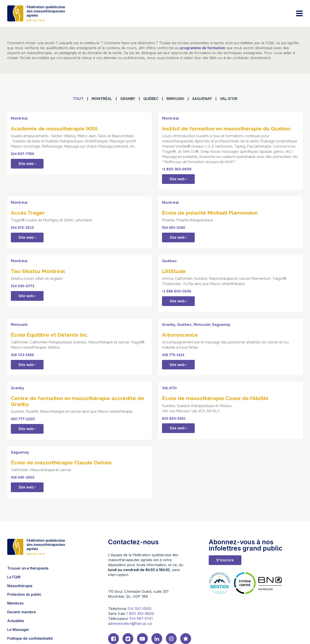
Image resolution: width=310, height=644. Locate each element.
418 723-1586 (22, 355)
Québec (151, 99)
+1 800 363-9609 (177, 169)
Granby (128, 99)
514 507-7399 (23, 154)
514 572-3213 (22, 228)
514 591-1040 (174, 228)
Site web (27, 164)
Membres (15, 603)
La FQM (14, 577)
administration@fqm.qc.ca (130, 623)
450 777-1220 (23, 419)
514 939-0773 (23, 286)
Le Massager (18, 630)
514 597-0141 (141, 619)
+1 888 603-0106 (177, 291)
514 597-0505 (139, 609)
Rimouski (175, 99)
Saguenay (202, 99)
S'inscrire (225, 560)
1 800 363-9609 (140, 614)
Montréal (102, 99)
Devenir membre (22, 612)
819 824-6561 (174, 418)
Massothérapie (20, 586)
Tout (78, 99)
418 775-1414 (173, 355)
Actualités (16, 621)
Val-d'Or (229, 99)
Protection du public (24, 594)
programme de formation (203, 48)
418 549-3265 (23, 477)
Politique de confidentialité (30, 638)
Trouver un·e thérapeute (28, 568)
